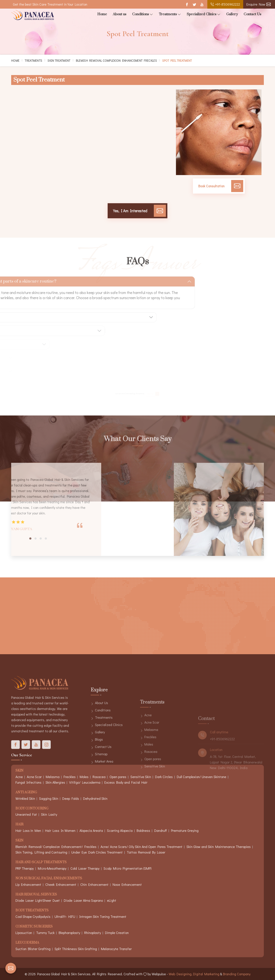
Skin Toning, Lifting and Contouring (41, 852)
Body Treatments (32, 911)
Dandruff (161, 830)
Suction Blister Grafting (33, 949)
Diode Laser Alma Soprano (83, 900)
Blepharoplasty (69, 933)
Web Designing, (180, 974)
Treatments (170, 14)
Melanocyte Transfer (116, 949)
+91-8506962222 (225, 4)
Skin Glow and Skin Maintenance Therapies (219, 847)
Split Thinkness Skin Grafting (76, 949)
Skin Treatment (59, 61)
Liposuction (24, 933)
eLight (112, 900)
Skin (19, 841)
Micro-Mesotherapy (52, 868)
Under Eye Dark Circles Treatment (97, 852)
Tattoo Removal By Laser (146, 852)
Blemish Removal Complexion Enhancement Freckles (116, 61)
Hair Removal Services (36, 895)
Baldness (143, 830)
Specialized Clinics (204, 14)
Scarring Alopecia (120, 830)
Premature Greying (185, 830)
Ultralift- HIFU (65, 916)
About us (120, 14)
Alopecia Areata (91, 830)
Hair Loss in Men (28, 830)
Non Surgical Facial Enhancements (49, 879)
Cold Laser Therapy (85, 868)
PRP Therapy (25, 868)
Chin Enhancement (94, 884)
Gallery (232, 14)
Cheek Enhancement (61, 884)
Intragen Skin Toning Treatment (103, 916)
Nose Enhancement (127, 884)
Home (102, 14)
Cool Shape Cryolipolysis (33, 916)
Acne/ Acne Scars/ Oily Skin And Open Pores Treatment (141, 847)
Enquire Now (259, 4)
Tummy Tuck (45, 933)
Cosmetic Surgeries (34, 927)
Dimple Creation (117, 933)
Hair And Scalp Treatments (41, 862)
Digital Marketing (206, 974)
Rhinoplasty (93, 933)
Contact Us (252, 14)
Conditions (143, 14)
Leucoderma (27, 943)
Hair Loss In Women (60, 830)
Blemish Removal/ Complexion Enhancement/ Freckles (56, 847)
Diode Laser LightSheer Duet (38, 900)
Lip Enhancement (28, 884)
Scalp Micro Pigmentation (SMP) (128, 868)
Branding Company (237, 974)
